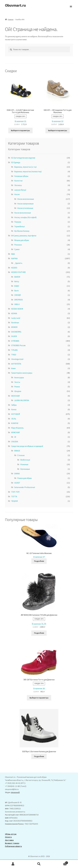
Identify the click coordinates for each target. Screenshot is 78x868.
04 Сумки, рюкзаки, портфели (24, 236)
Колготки (18, 181)
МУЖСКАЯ (15, 432)
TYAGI (14, 355)
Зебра (14, 405)
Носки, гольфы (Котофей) (25, 217)
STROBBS (15, 341)
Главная (11, 19)
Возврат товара (12, 843)
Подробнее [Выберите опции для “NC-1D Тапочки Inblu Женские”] (39, 561)
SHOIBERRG (16, 332)
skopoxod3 (15, 792)
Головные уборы (21, 176)
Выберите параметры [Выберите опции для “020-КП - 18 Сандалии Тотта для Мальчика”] (58, 130)
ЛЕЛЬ (14, 419)
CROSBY (18, 295)
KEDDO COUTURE (18, 272)
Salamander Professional (25, 487)
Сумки (17, 249)
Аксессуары (19, 377)
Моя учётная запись (13, 864)
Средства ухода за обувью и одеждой (27, 446)
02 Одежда (16, 162)
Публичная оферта (13, 846)
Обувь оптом (11, 834)
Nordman (15, 322)
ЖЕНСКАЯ (15, 396)
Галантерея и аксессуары (22, 373)
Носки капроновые (25, 204)
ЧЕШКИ (14, 501)
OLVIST (17, 483)
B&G (13, 254)
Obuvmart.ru (15, 5)
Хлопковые (25, 469)
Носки (17, 194)
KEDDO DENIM (17, 309)
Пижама (18, 222)
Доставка (9, 840)
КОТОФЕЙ (16, 414)
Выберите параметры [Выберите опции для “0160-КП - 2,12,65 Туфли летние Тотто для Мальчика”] (20, 130)
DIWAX (17, 473)
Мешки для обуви (22, 240)
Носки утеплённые (25, 208)
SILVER (14, 336)
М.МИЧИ (15, 423)
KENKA (14, 313)
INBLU (17, 304)
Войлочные (25, 460)
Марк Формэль (17, 428)
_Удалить (18, 263)
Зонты (17, 382)
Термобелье (19, 226)
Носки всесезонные (26, 199)
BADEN (17, 277)
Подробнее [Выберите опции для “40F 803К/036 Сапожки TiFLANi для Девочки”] (39, 633)
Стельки (21, 455)
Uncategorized (17, 359)
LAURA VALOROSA (22, 400)
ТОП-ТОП (15, 492)
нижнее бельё (20, 190)
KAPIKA (14, 258)
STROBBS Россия (18, 345)
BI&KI (17, 286)
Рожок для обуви (24, 478)
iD (15, 437)
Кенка (14, 409)
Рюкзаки (18, 245)
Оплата (8, 837)
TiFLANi (14, 350)
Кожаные (24, 464)
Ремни (17, 387)
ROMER (14, 327)
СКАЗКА (15, 442)
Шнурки (18, 391)
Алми (13, 368)
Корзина (60, 862)
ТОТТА (14, 496)
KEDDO (14, 268)
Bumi (16, 291)
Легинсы (18, 185)
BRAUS (17, 451)
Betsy (17, 281)
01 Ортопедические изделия (23, 158)
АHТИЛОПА (16, 364)
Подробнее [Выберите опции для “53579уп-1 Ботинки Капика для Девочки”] (39, 756)
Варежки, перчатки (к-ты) (25, 167)
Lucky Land (16, 318)
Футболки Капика (22, 231)
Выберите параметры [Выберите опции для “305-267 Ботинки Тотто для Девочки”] (39, 698)
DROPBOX (18, 300)
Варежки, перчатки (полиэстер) (28, 171)
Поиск (39, 864)
